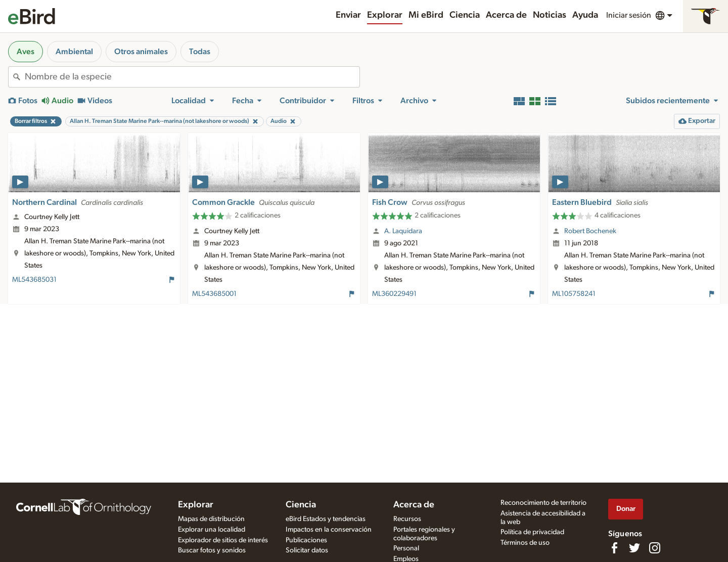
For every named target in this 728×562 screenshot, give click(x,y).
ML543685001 (214, 294)
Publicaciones (306, 540)
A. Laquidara (403, 231)
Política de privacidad (532, 532)
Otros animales (141, 52)
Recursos (407, 519)
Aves (26, 52)
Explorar (385, 15)
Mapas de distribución (211, 519)
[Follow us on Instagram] (655, 548)
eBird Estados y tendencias (326, 519)
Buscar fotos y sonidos (212, 550)
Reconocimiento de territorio (543, 503)
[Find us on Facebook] (614, 548)
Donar (626, 509)
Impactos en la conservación (329, 530)
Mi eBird (426, 15)
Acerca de (506, 15)
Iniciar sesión (629, 15)
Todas (200, 52)
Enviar (348, 15)
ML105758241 (574, 294)
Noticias (550, 15)
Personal (406, 548)
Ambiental (74, 52)
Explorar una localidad (212, 530)
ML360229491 (394, 294)
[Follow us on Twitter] (634, 548)
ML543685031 (34, 280)
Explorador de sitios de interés (223, 540)
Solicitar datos (307, 550)
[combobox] (192, 77)
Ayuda (585, 15)
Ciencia (465, 15)
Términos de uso (525, 543)
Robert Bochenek (590, 231)
